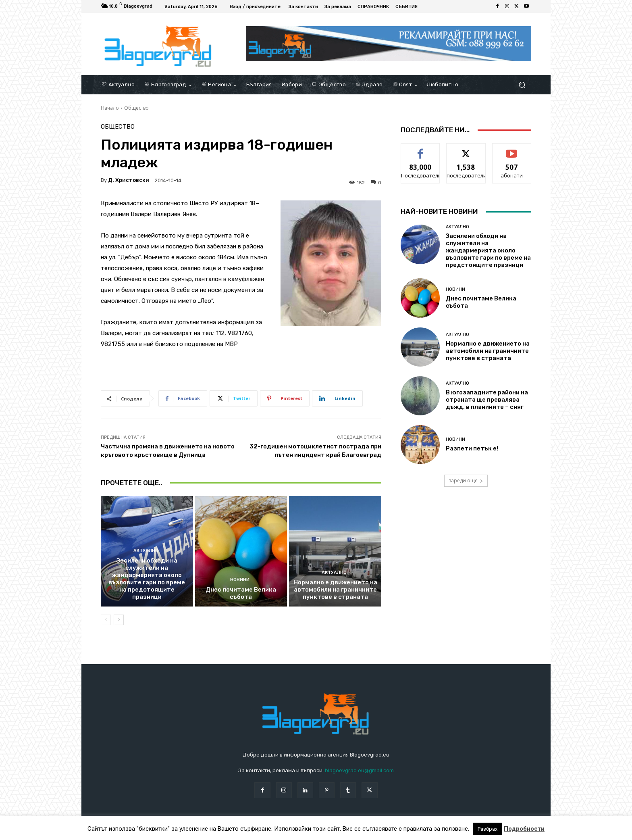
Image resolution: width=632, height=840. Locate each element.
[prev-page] (106, 620)
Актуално (146, 551)
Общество (136, 108)
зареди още (466, 480)
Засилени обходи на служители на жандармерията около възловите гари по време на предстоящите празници (147, 579)
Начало (110, 108)
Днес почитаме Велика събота (241, 593)
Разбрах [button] (488, 829)
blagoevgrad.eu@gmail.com (359, 770)
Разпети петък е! (472, 448)
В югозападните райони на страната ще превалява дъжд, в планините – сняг (487, 400)
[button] (522, 85)
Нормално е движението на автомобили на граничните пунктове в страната (335, 590)
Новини (240, 580)
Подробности (524, 829)
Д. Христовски (129, 180)
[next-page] (119, 620)
